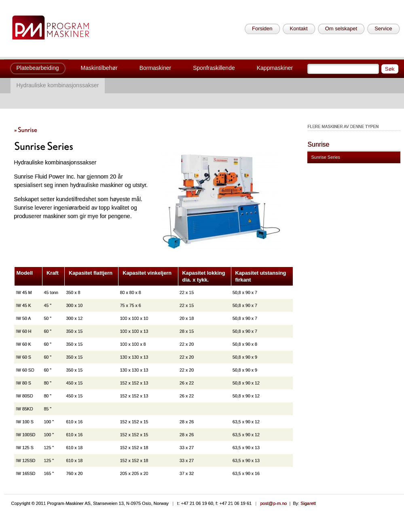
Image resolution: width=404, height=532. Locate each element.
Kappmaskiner (275, 68)
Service (383, 28)
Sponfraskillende (214, 68)
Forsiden (262, 28)
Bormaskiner (155, 68)
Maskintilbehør (99, 68)
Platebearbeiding (38, 68)
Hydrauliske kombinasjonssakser (58, 85)
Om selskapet (341, 28)
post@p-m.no (273, 503)
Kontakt (299, 28)
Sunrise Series (326, 157)
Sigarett (308, 503)
